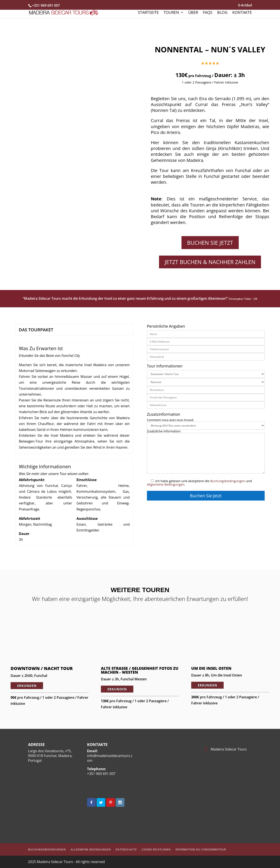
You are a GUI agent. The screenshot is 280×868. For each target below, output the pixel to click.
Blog (222, 13)
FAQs (208, 13)
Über (193, 13)
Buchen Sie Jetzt (210, 243)
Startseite (148, 13)
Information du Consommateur (201, 849)
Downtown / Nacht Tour (42, 668)
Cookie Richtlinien (156, 849)
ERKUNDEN (27, 686)
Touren (171, 13)
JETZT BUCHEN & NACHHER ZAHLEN (210, 262)
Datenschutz (126, 849)
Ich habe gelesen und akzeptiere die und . (199, 482)
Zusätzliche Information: (206, 452)
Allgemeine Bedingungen (166, 484)
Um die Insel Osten (211, 668)
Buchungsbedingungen (228, 481)
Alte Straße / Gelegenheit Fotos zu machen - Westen (140, 670)
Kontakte (242, 13)
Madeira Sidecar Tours (229, 749)
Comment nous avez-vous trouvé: (206, 423)
